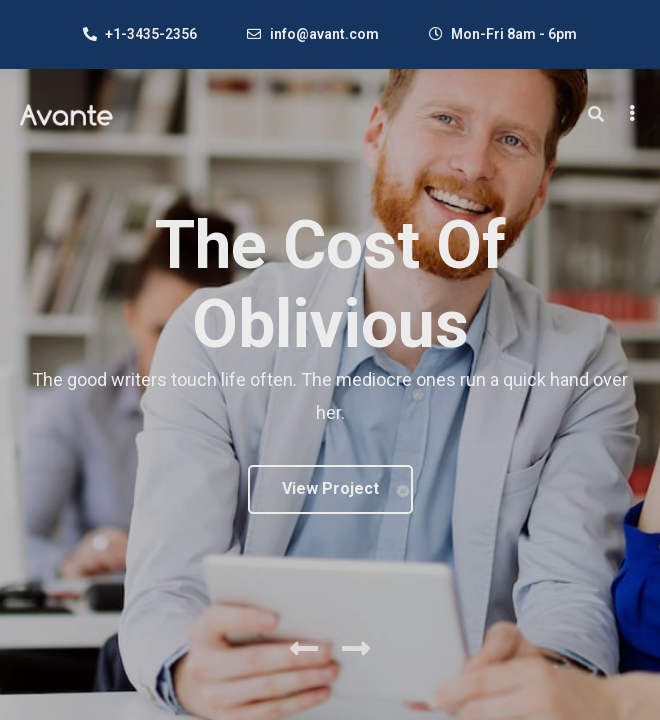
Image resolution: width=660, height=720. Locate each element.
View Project (330, 488)
